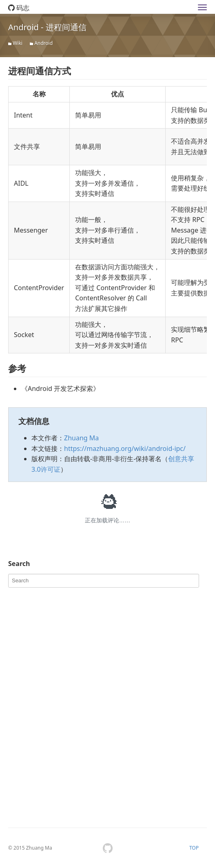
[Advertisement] (69, 643)
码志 (19, 8)
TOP (194, 848)
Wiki (18, 43)
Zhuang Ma (81, 438)
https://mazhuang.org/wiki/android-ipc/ (125, 448)
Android (43, 43)
